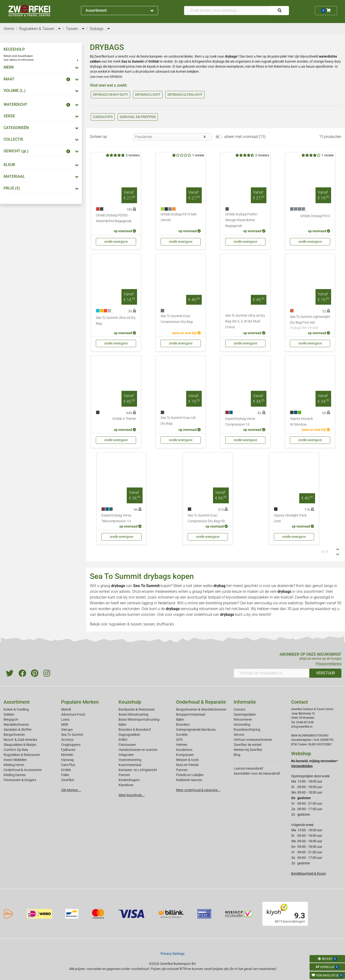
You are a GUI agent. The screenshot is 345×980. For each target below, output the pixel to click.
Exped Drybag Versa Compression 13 (240, 422)
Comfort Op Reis (16, 750)
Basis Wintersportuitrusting (139, 719)
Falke (65, 775)
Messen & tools (187, 760)
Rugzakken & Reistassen (22, 755)
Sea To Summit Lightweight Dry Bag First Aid (310, 323)
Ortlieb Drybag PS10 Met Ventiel (179, 217)
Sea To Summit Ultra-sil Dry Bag (116, 321)
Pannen (182, 770)
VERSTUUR (325, 673)
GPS (179, 740)
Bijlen (123, 725)
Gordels (182, 735)
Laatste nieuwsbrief (248, 768)
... (58, 29)
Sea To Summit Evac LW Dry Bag (178, 421)
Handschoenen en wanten (138, 750)
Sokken (9, 714)
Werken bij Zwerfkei (248, 750)
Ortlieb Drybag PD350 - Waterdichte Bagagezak (114, 218)
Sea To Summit (146, 586)
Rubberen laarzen (189, 780)
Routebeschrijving (247, 730)
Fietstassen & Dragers (20, 780)
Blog (237, 755)
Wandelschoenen (16, 725)
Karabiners (184, 750)
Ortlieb (66, 770)
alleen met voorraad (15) (245, 137)
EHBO (123, 740)
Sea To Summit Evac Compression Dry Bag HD (206, 518)
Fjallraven (68, 750)
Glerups (67, 730)
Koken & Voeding (16, 709)
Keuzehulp (130, 702)
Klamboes (126, 785)
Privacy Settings (172, 954)
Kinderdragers (129, 780)
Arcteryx (67, 740)
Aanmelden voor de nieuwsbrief (257, 773)
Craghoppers (71, 745)
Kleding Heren (14, 765)
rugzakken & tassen (125, 624)
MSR (65, 725)
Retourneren (243, 719)
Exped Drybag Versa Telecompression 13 (116, 518)
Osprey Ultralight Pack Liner (290, 518)
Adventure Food (73, 714)
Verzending (242, 725)
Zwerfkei (67, 780)
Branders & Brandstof (135, 730)
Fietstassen (127, 745)
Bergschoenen (14, 735)
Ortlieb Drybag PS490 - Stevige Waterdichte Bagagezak (242, 220)
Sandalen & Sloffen (18, 730)
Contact (240, 709)
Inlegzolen (126, 755)
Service (239, 735)
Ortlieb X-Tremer (124, 419)
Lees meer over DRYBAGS (106, 77)
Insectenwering (130, 760)
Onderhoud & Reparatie (201, 702)
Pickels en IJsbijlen (190, 775)
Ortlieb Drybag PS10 (315, 216)
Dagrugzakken (129, 735)
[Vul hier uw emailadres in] (272, 673)
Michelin (67, 755)
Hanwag (67, 760)
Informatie (245, 702)
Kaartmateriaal (130, 765)
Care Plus (68, 765)
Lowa (65, 719)
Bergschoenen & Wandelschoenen (201, 709)
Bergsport (11, 719)
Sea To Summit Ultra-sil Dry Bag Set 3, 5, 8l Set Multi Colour (245, 321)
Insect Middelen (15, 760)
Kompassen (185, 755)
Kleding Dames (15, 775)
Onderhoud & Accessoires (23, 770)
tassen (149, 624)
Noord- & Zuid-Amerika (20, 740)
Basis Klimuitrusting (133, 714)
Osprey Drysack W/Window (301, 422)
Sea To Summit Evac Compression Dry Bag (177, 319)
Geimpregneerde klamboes (196, 730)
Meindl (66, 709)
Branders (183, 725)
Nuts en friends (187, 765)
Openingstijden (245, 714)
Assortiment (120, 10)
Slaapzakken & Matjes (20, 745)
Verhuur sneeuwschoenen (253, 740)
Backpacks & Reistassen (137, 709)
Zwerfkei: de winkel (247, 745)
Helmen (182, 745)
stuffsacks (165, 624)
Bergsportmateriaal (191, 714)
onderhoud (203, 615)
